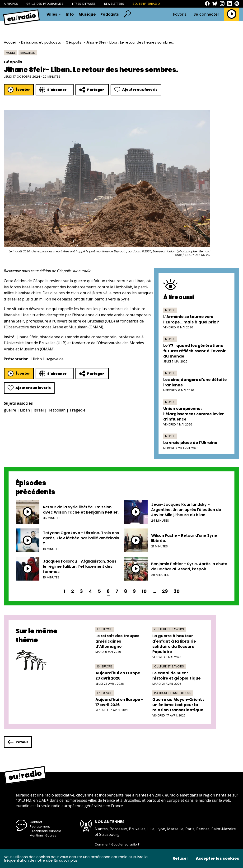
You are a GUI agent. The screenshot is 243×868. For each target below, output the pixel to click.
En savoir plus (66, 860)
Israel (39, 410)
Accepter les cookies (217, 859)
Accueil (10, 42)
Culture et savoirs (169, 629)
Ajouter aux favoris (136, 90)
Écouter (19, 90)
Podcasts (110, 14)
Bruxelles (28, 53)
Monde (11, 53)
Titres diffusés (84, 4)
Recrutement (40, 826)
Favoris (180, 14)
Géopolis (74, 42)
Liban (25, 410)
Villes (54, 14)
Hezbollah (56, 410)
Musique (87, 14)
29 (165, 591)
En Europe (105, 629)
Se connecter (206, 14)
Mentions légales (43, 835)
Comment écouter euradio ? (117, 845)
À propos (11, 4)
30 (177, 591)
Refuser (180, 859)
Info (70, 14)
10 (144, 591)
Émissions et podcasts (41, 42)
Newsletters (114, 4)
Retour (18, 742)
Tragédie (77, 410)
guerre (10, 410)
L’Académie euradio (45, 831)
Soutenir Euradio (146, 4)
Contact (36, 822)
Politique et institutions (173, 693)
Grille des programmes (45, 4)
